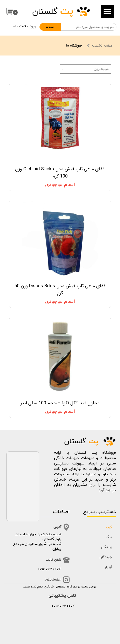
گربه (109, 527)
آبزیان (108, 567)
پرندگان (107, 547)
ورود (33, 26)
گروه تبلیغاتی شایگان (58, 587)
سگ (109, 537)
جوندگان (106, 557)
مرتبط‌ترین (101, 69)
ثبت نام (19, 26)
